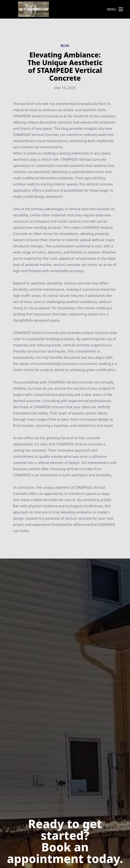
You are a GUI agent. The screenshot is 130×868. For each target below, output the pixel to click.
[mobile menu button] (121, 9)
